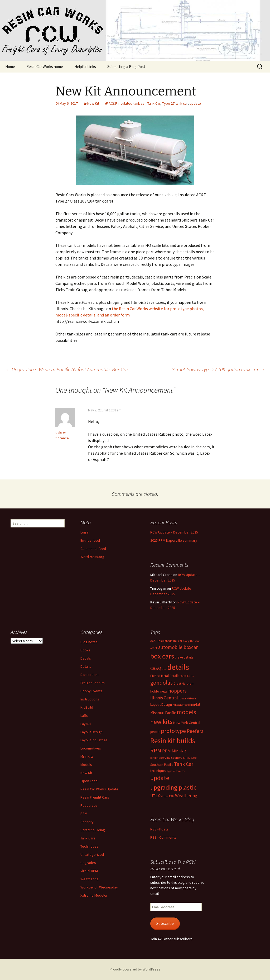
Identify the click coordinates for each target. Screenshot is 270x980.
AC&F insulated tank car (127, 103)
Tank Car (154, 103)
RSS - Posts (159, 829)
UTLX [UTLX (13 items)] (155, 796)
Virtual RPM (89, 871)
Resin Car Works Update (99, 789)
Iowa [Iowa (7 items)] (182, 698)
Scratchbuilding (93, 830)
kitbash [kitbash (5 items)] (191, 698)
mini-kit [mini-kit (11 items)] (194, 704)
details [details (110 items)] (178, 667)
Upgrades (88, 863)
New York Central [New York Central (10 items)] (187, 723)
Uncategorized (92, 854)
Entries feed (90, 540)
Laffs (84, 715)
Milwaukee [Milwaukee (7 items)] (180, 705)
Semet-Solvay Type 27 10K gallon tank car (218, 369)
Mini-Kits (87, 756)
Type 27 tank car (175, 103)
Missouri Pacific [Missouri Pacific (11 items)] (163, 713)
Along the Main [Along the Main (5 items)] (192, 641)
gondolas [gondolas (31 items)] (161, 683)
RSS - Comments (163, 837)
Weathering (90, 879)
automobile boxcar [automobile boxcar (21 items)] (178, 647)
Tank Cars (88, 838)
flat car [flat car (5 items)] (190, 676)
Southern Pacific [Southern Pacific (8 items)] (162, 765)
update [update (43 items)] (160, 778)
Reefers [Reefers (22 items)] (195, 731)
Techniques (89, 846)
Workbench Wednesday (99, 887)
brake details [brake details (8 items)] (184, 657)
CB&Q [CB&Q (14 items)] (156, 668)
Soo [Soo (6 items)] (194, 758)
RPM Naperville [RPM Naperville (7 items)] (160, 758)
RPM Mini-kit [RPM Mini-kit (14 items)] (174, 751)
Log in (85, 532)
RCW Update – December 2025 (174, 532)
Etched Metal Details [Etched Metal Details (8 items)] (165, 676)
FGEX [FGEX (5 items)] (183, 676)
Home (10, 67)
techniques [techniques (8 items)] (158, 771)
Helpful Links (85, 67)
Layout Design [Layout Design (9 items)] (161, 704)
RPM (84, 814)
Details (86, 666)
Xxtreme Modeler (94, 895)
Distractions (90, 675)
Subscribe (165, 923)
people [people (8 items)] (155, 732)
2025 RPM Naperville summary (174, 540)
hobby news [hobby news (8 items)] (159, 691)
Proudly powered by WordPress (135, 969)
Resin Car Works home (45, 67)
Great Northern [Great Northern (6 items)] (184, 683)
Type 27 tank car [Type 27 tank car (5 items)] (176, 771)
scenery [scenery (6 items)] (177, 758)
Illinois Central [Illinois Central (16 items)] (164, 698)
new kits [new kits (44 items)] (161, 722)
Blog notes (89, 642)
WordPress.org (92, 557)
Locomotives (91, 748)
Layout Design (91, 732)
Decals (86, 658)
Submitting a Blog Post (126, 67)
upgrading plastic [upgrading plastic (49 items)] (173, 787)
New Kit (93, 103)
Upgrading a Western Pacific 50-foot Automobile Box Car (67, 369)
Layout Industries (94, 740)
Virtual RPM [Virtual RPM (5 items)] (167, 796)
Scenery (87, 822)
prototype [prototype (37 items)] (173, 731)
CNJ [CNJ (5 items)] (164, 669)
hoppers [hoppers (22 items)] (177, 691)
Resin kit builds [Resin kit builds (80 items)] (173, 741)
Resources (89, 805)
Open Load (89, 781)
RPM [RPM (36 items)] (156, 750)
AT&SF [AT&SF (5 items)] (154, 648)
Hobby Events (91, 691)
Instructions (90, 699)
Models (86, 765)
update (195, 103)
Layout (86, 724)
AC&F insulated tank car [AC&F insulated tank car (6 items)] (166, 641)
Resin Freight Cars (95, 797)
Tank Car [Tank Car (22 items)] (184, 764)
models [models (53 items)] (186, 712)
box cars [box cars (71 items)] (162, 656)
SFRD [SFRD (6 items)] (187, 758)
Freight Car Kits (93, 683)
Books (85, 650)
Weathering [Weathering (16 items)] (186, 796)
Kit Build (87, 707)
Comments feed (93, 549)
